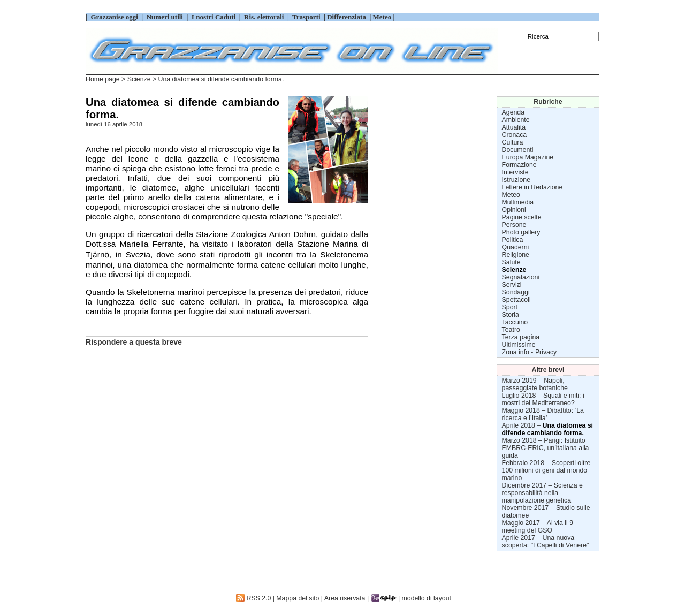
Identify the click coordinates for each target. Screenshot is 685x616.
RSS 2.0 (253, 598)
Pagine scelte (522, 217)
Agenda (513, 112)
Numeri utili (165, 17)
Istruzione (516, 180)
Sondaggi (516, 292)
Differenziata (347, 17)
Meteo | (383, 17)
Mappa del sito (298, 598)
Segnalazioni (521, 277)
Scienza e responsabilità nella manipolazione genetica (542, 493)
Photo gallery (521, 232)
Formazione (519, 165)
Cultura (513, 142)
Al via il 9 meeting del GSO (538, 527)
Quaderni (516, 247)
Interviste (515, 172)
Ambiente (516, 120)
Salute (511, 262)
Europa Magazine (528, 157)
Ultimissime (519, 345)
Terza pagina (521, 337)
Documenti (518, 150)
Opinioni (514, 210)
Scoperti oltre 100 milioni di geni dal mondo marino (546, 470)
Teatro (511, 330)
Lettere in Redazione (532, 187)
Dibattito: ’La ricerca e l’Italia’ (543, 414)
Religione (516, 255)
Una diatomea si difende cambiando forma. (547, 429)
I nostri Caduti (214, 17)
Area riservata (345, 598)
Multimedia (518, 202)
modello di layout (427, 598)
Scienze (139, 79)
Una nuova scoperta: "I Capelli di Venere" (546, 542)
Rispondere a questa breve (134, 342)
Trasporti (307, 17)
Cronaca (515, 135)
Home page (103, 79)
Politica (513, 240)
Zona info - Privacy (530, 352)
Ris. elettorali (264, 17)
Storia (511, 315)
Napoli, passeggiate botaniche (535, 384)
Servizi (512, 285)
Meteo (511, 195)
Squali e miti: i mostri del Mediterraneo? (543, 399)
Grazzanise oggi (114, 17)
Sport (510, 307)
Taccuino (515, 322)
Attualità (514, 127)
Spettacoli (516, 300)
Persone (514, 225)
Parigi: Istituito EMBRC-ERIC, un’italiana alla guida (546, 448)
